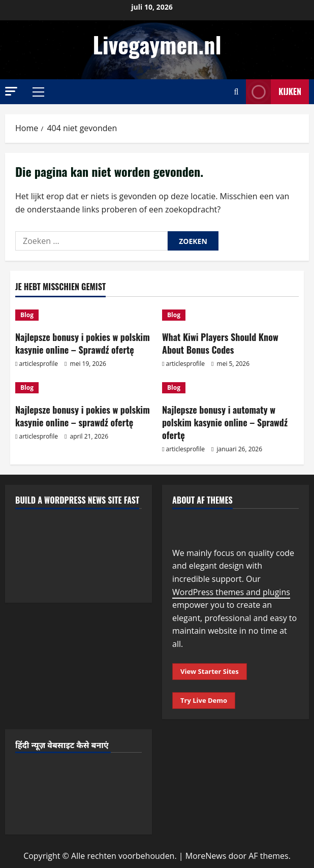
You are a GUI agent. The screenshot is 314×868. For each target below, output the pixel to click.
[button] (11, 91)
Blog (27, 315)
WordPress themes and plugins (231, 592)
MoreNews (206, 856)
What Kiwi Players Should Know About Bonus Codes (220, 343)
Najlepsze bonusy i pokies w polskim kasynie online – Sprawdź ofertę (83, 343)
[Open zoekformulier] (236, 92)
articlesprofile (39, 364)
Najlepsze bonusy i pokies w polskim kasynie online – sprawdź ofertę (83, 416)
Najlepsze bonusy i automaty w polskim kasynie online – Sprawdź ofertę (225, 422)
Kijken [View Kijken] (274, 92)
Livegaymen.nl (157, 44)
